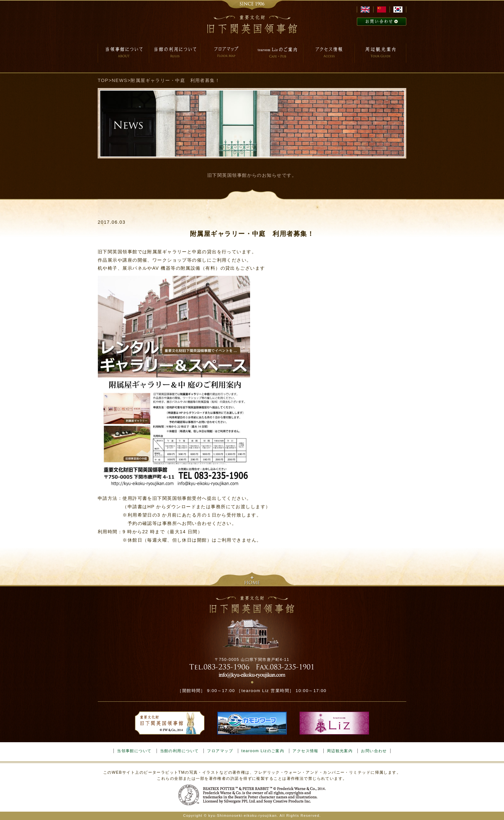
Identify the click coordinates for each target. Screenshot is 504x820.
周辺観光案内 (340, 751)
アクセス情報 (306, 751)
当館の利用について (180, 751)
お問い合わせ (374, 751)
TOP (103, 80)
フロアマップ (220, 751)
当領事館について (134, 751)
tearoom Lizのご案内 (263, 751)
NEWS (120, 80)
